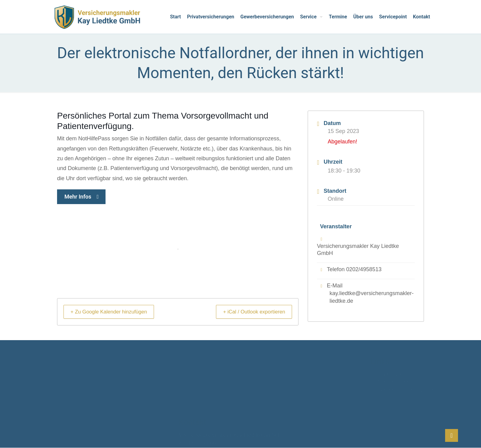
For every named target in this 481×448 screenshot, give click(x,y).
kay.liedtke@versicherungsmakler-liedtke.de (371, 298)
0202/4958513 (364, 269)
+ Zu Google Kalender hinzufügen (114, 312)
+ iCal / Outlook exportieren (250, 312)
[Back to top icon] (452, 435)
